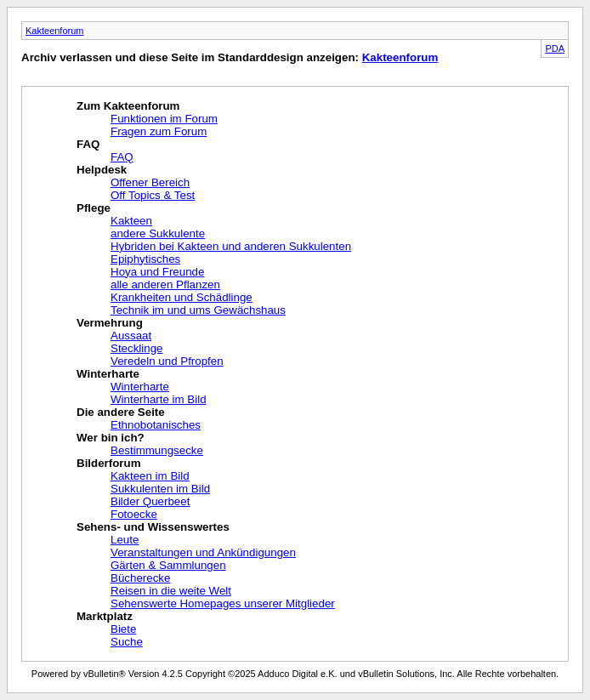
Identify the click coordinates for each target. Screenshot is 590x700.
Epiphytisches (145, 259)
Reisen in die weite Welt (171, 591)
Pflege (94, 208)
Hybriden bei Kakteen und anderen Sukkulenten (231, 246)
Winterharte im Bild (159, 399)
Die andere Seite (121, 412)
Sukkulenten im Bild (160, 489)
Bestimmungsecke (157, 450)
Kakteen (131, 221)
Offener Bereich (150, 182)
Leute (125, 540)
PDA (555, 48)
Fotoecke (134, 514)
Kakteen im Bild (150, 476)
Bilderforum (109, 463)
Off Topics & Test (153, 195)
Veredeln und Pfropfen (167, 361)
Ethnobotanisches (156, 425)
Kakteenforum (54, 31)
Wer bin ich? (111, 438)
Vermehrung (110, 323)
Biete (123, 629)
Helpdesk (102, 170)
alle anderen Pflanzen (165, 285)
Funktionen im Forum (164, 119)
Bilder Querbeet (150, 501)
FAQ (88, 144)
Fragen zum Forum (159, 131)
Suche (127, 642)
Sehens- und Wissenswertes (153, 527)
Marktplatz (105, 616)
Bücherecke (140, 578)
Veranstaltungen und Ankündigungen (203, 552)
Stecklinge (137, 348)
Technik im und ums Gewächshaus (198, 310)
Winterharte (108, 374)
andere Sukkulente (158, 233)
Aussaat (131, 336)
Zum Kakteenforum (128, 106)
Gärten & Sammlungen (168, 565)
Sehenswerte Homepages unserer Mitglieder (223, 603)
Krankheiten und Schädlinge (182, 297)
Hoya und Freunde (157, 272)
